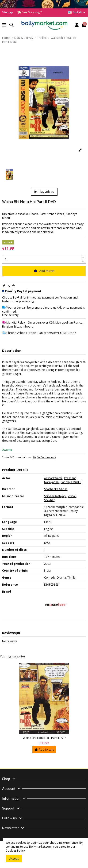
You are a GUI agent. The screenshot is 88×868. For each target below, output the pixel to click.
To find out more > (44, 457)
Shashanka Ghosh (56, 489)
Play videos (44, 192)
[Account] (77, 25)
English (77, 12)
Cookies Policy (15, 851)
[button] (4, 25)
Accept (14, 859)
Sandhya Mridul (71, 482)
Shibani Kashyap (55, 496)
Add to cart (44, 271)
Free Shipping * (31, 12)
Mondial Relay (16, 323)
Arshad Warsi (53, 478)
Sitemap (8, 12)
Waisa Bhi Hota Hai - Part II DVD (44, 738)
